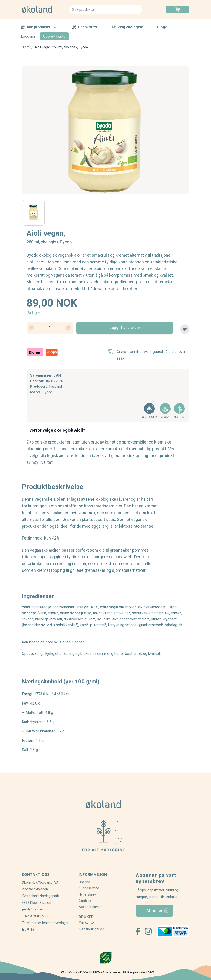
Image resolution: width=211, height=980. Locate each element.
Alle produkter (39, 27)
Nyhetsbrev (87, 894)
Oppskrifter (85, 27)
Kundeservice (89, 888)
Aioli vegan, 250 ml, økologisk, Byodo (61, 47)
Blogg (162, 27)
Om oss (85, 882)
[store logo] (43, 10)
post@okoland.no (36, 909)
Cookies (85, 901)
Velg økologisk (127, 27)
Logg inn (28, 36)
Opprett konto (54, 36)
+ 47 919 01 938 (35, 916)
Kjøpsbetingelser (91, 929)
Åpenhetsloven (90, 907)
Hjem (26, 47)
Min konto (86, 922)
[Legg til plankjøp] (185, 329)
